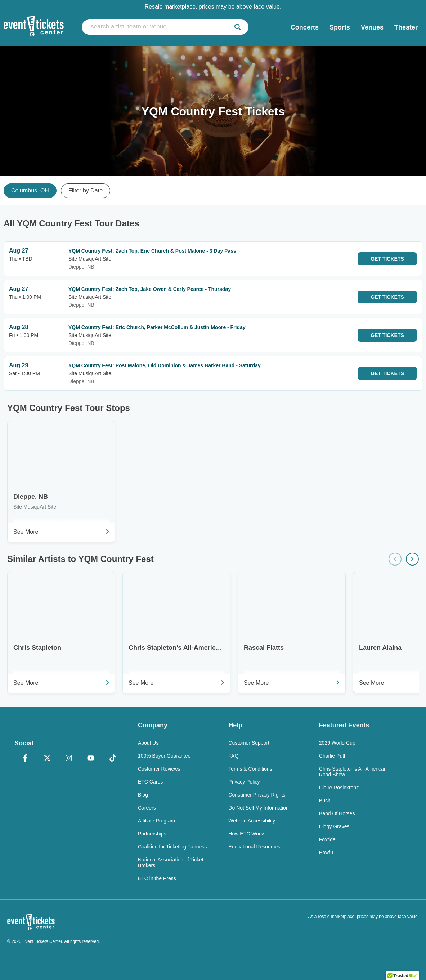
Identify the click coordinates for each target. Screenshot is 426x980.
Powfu (326, 852)
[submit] (238, 27)
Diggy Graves (334, 826)
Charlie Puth (333, 756)
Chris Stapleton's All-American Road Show (353, 772)
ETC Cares (150, 782)
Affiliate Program (156, 821)
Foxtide (327, 839)
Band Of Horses (337, 813)
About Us (148, 743)
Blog (143, 795)
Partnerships (152, 834)
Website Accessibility (252, 821)
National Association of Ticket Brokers (171, 863)
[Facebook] (25, 759)
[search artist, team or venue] (165, 27)
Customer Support (249, 743)
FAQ (233, 756)
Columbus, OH (30, 190)
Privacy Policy (244, 782)
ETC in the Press (157, 878)
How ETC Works (247, 834)
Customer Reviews (159, 769)
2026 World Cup (337, 743)
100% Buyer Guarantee (164, 756)
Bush (325, 801)
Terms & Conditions (250, 769)
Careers (147, 808)
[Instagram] (69, 759)
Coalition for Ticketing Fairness (172, 847)
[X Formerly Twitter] (47, 759)
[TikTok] (113, 759)
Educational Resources (254, 847)
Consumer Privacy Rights (257, 795)
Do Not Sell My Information (258, 808)
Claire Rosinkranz (339, 788)
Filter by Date (86, 190)
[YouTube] (91, 759)
